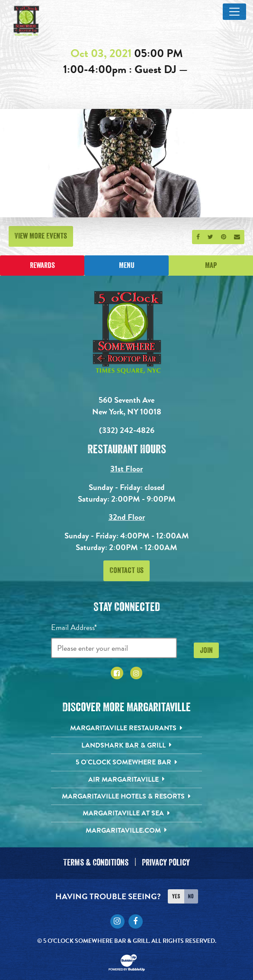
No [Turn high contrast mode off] (191, 894)
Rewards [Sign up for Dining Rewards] (42, 265)
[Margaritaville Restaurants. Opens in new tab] (126, 728)
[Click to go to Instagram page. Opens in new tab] (136, 673)
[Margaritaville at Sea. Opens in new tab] (126, 813)
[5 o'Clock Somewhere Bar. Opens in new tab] (126, 762)
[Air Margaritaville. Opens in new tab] (126, 780)
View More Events (41, 236)
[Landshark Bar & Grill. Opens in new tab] (126, 745)
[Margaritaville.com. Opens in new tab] (126, 830)
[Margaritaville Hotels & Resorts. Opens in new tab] (126, 796)
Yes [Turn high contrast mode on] (176, 894)
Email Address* (74, 627)
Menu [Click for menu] (127, 265)
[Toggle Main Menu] (234, 12)
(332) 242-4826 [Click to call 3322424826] (127, 430)
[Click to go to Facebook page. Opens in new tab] (117, 673)
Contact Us (126, 570)
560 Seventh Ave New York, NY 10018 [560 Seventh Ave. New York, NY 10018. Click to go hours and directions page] (127, 406)
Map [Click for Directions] (211, 265)
